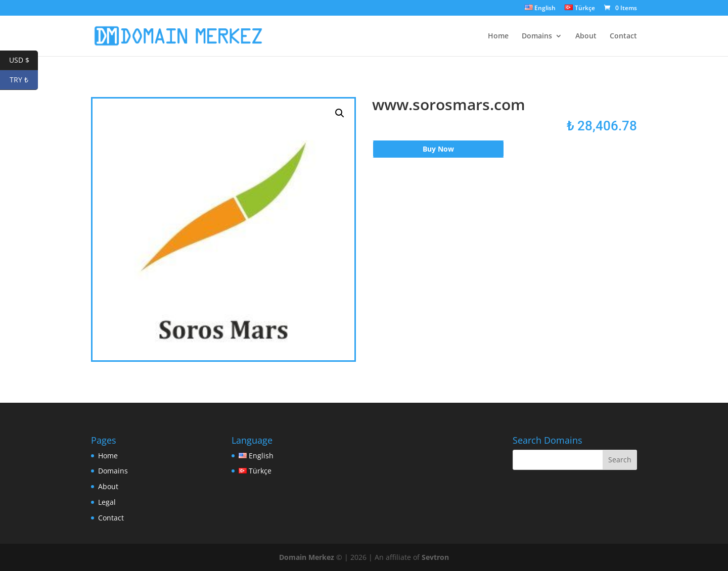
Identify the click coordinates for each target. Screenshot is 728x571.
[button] (340, 113)
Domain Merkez (307, 557)
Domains (537, 36)
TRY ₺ (24, 80)
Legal (107, 502)
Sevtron (435, 557)
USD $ (24, 60)
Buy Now (438, 149)
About (586, 36)
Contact (623, 36)
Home (498, 36)
